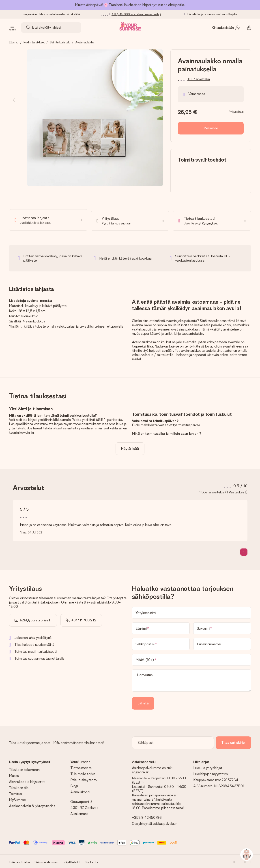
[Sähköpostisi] (161, 642)
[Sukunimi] (222, 627)
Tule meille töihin (83, 772)
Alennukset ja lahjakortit (27, 780)
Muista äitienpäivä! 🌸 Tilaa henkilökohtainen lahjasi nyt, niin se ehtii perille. (130, 5)
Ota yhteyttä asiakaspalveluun (155, 822)
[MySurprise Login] (226, 28)
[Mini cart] (247, 28)
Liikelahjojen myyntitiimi (211, 772)
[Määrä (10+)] (192, 658)
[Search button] (28, 28)
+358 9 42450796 (147, 816)
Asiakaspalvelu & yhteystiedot (32, 804)
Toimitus (15, 792)
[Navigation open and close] (12, 28)
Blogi (74, 784)
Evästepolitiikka (19, 861)
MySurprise (17, 798)
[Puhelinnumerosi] (222, 642)
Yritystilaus (236, 112)
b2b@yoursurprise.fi (36, 619)
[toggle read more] (130, 447)
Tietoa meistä (81, 766)
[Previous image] (14, 100)
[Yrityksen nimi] (192, 611)
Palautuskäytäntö (84, 778)
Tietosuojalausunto (47, 861)
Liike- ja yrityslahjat (208, 766)
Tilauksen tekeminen (24, 768)
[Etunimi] (161, 627)
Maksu (14, 774)
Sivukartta (91, 861)
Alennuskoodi (80, 790)
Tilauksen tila (19, 786)
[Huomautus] (192, 679)
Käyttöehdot (72, 861)
